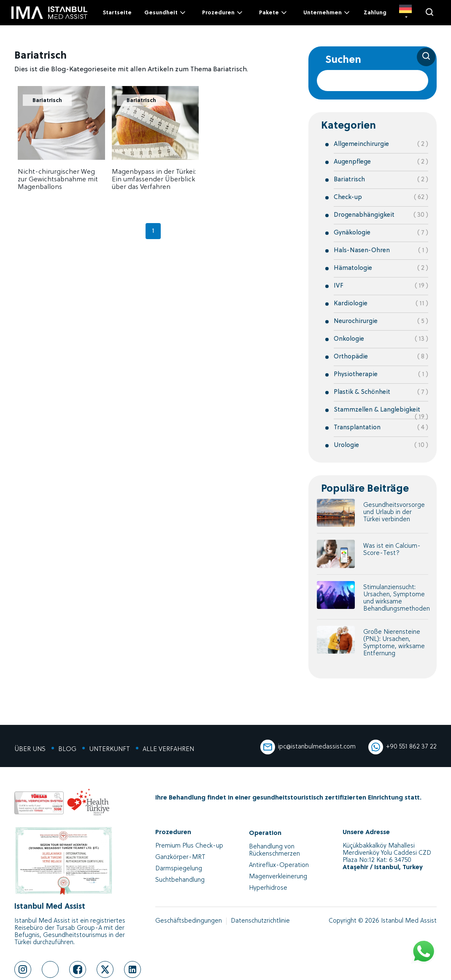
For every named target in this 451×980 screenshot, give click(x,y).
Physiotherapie (356, 375)
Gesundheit (166, 13)
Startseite (117, 13)
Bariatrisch (47, 101)
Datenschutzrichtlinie (260, 921)
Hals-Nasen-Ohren (362, 251)
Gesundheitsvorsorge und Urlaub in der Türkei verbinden (394, 513)
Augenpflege (352, 162)
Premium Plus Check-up (189, 846)
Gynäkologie (352, 233)
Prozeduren (223, 13)
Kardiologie (351, 304)
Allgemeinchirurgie (361, 144)
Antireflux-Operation (279, 866)
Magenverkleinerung (278, 877)
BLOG (67, 750)
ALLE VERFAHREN (168, 750)
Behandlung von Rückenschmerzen (274, 851)
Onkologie (349, 339)
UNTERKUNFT (109, 750)
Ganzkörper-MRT (180, 857)
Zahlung (375, 13)
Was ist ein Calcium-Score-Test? (392, 550)
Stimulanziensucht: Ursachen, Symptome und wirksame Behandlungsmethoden (397, 598)
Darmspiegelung (179, 869)
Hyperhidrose (268, 888)
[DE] (405, 13)
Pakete (274, 13)
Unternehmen (327, 13)
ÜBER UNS (30, 750)
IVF (339, 286)
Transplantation (357, 428)
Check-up (348, 198)
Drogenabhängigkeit (364, 215)
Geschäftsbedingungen (189, 921)
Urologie (346, 446)
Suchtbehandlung (180, 880)
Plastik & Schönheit (362, 392)
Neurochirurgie (356, 322)
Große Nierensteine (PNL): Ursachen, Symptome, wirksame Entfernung (394, 643)
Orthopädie (351, 357)
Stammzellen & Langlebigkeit (377, 410)
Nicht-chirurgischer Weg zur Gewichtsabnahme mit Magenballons (58, 180)
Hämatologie (353, 268)
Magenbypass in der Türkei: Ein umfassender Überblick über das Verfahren (154, 180)
